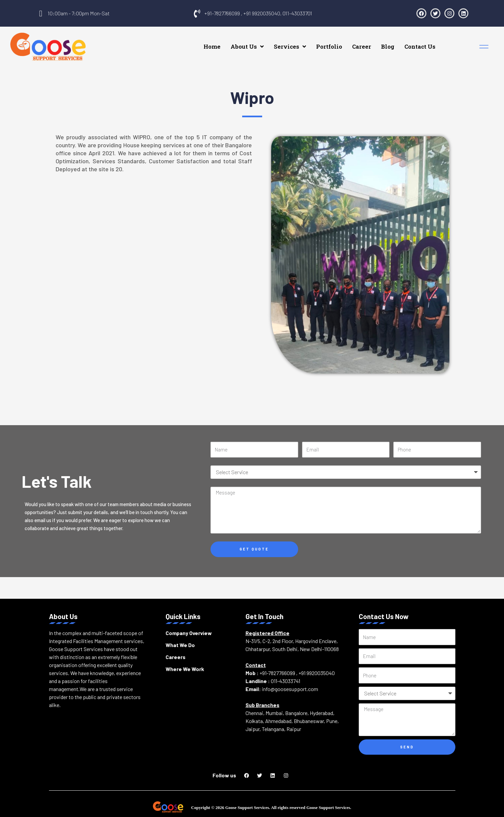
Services (305, 44)
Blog (403, 44)
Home (227, 44)
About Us (262, 44)
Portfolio (344, 44)
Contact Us (435, 44)
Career (377, 44)
